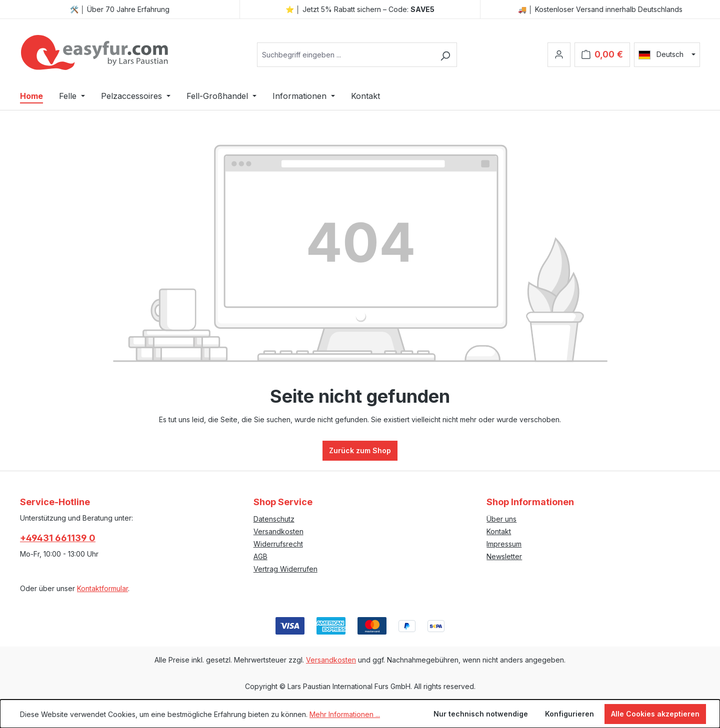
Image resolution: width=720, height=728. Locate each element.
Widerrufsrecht (278, 544)
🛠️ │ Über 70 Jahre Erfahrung (120, 9)
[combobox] (345, 55)
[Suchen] (445, 55)
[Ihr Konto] (559, 55)
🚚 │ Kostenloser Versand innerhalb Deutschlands (600, 9)
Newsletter (504, 556)
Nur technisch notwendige (481, 714)
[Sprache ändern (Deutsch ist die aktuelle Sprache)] (667, 54)
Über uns (501, 519)
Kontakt (499, 531)
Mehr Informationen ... (345, 714)
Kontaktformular (102, 588)
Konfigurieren (569, 714)
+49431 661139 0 (58, 538)
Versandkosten (278, 531)
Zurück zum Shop (360, 450)
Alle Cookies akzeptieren (655, 714)
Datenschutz (274, 519)
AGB (260, 556)
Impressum (504, 544)
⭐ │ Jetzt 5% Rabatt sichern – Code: (360, 9)
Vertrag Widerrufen (285, 569)
